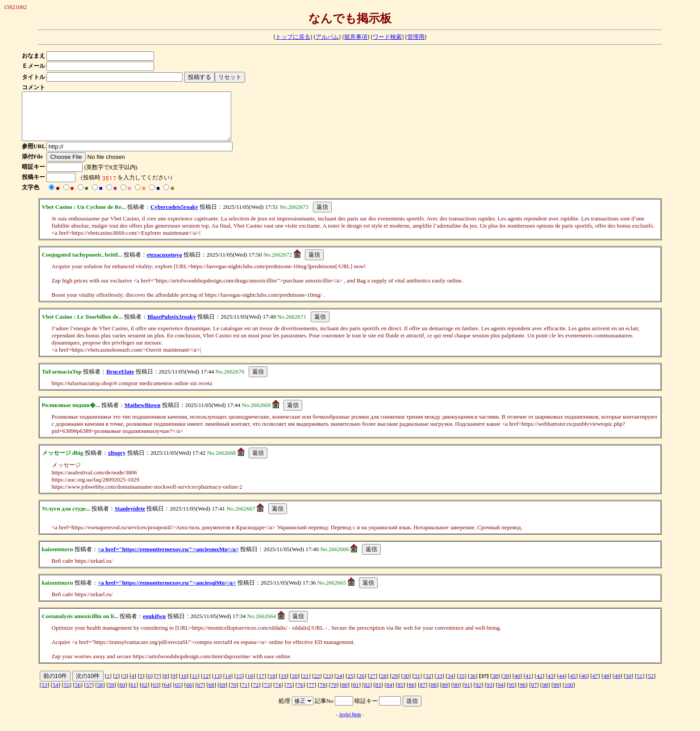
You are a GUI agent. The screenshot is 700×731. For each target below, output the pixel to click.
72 (256, 694)
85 (400, 694)
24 (339, 685)
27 (373, 685)
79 (334, 694)
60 (122, 694)
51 (640, 685)
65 (178, 694)
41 (528, 685)
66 (189, 694)
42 (540, 685)
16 (250, 685)
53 (44, 694)
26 (361, 685)
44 (562, 685)
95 (512, 694)
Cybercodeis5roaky (174, 216)
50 (628, 685)
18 (273, 685)
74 (278, 694)
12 (206, 685)
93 (490, 694)
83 (378, 694)
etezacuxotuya (165, 264)
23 (328, 685)
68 (211, 694)
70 (234, 694)
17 (261, 685)
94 (501, 694)
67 (200, 694)
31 (417, 685)
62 (144, 694)
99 (556, 694)
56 (78, 694)
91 (467, 694)
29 (395, 685)
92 (478, 694)
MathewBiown (143, 414)
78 (323, 694)
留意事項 (356, 37)
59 (111, 694)
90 (456, 694)
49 (617, 685)
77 (311, 694)
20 (295, 685)
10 (184, 685)
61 (133, 694)
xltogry (117, 462)
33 (440, 685)
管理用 (416, 37)
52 (651, 685)
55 (67, 694)
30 (406, 685)
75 (289, 694)
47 (595, 685)
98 (545, 694)
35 (461, 685)
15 (239, 685)
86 (411, 694)
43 (551, 685)
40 (517, 685)
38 (495, 685)
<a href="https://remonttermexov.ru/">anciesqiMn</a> (167, 592)
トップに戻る (293, 37)
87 (423, 694)
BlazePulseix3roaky (172, 326)
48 (606, 685)
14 (228, 685)
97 (534, 694)
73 (267, 694)
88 (434, 694)
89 (445, 694)
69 (223, 694)
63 (156, 694)
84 (390, 694)
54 (56, 694)
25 (350, 685)
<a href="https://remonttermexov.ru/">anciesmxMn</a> (168, 559)
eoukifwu (154, 625)
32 (428, 685)
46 (584, 685)
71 (245, 694)
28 (384, 685)
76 (300, 694)
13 (217, 685)
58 (100, 694)
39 (506, 685)
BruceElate (120, 381)
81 (356, 694)
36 (473, 685)
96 (523, 694)
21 (306, 685)
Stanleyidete (130, 518)
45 (573, 685)
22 (317, 685)
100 (569, 694)
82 (367, 694)
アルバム (327, 37)
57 (89, 694)
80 (345, 694)
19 (284, 685)
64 (167, 694)
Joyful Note (350, 724)
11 (195, 685)
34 (451, 685)
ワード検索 (387, 37)
